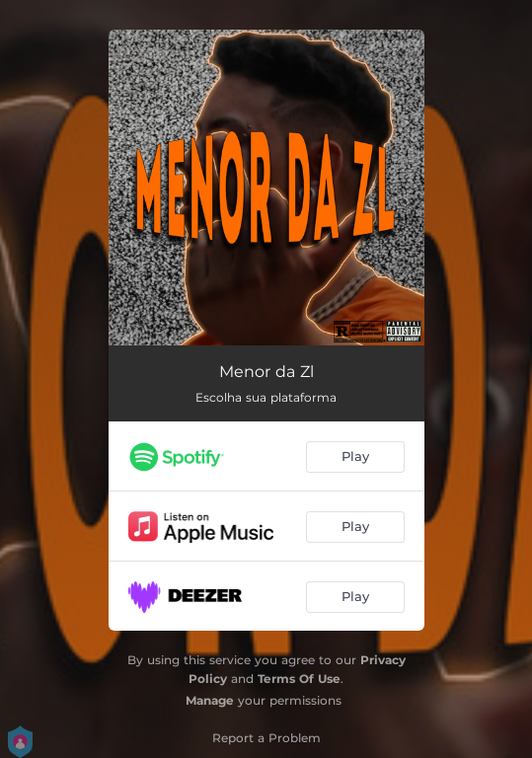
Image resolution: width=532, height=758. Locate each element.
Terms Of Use (299, 679)
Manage (210, 700)
